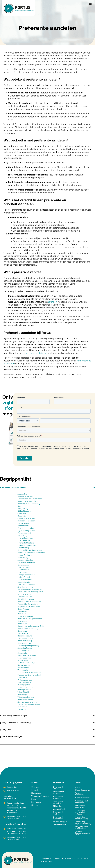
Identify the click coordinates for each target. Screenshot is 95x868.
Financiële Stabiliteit (26, 543)
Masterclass (36, 793)
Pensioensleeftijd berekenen (29, 602)
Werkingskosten (24, 690)
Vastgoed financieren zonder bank (82, 833)
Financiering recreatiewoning (81, 818)
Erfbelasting (22, 536)
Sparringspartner (24, 658)
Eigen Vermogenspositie (27, 531)
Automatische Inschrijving (28, 501)
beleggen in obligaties (37, 353)
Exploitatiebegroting (26, 528)
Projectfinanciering (82, 798)
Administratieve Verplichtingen (30, 499)
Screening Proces (25, 648)
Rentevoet (22, 614)
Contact (35, 790)
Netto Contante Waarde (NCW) (30, 592)
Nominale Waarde (25, 597)
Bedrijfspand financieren (80, 807)
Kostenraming (23, 565)
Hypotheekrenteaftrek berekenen (31, 553)
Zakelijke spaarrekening (27, 702)
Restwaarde (22, 631)
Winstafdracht (23, 692)
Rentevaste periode (25, 616)
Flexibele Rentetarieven (27, 545)
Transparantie (23, 670)
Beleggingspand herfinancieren (81, 827)
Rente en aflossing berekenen (30, 619)
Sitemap (35, 805)
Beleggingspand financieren (81, 802)
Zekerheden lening (25, 587)
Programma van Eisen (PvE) (29, 607)
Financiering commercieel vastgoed (80, 812)
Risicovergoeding (24, 643)
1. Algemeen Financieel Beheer (13, 487)
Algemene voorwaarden (51, 858)
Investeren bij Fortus (59, 788)
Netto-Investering (25, 594)
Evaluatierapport (24, 533)
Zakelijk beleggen (60, 822)
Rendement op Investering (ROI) (31, 626)
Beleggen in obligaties (58, 802)
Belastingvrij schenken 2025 (29, 504)
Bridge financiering (82, 790)
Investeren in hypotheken (58, 818)
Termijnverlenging (25, 665)
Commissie (22, 514)
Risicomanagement (25, 638)
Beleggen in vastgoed (58, 797)
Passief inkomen (60, 825)
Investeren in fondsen (58, 813)
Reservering (22, 621)
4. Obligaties (5, 730)
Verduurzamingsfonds (40, 796)
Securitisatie (22, 653)
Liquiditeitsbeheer (25, 580)
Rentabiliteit (22, 611)
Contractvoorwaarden (26, 521)
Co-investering (23, 523)
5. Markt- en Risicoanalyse (11, 737)
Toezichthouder (24, 668)
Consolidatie (22, 516)
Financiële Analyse (25, 538)
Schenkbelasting (24, 660)
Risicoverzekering (25, 641)
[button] (90, 5)
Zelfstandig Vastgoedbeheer (29, 704)
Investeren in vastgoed (58, 793)
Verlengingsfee (24, 685)
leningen (53, 302)
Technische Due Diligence (28, 663)
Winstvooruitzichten (26, 697)
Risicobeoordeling (25, 636)
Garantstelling (23, 548)
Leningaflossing (24, 567)
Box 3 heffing (23, 509)
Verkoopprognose (25, 680)
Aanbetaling (22, 494)
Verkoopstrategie (24, 682)
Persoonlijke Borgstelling (28, 604)
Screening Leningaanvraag (28, 646)
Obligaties (57, 806)
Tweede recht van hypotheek (30, 675)
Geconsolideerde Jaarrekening (30, 550)
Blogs (34, 799)
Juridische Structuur (26, 560)
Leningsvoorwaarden (26, 575)
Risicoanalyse (23, 633)
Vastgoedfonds (59, 809)
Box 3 (20, 506)
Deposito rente (24, 526)
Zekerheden (22, 707)
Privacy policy (68, 858)
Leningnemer (23, 572)
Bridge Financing (25, 511)
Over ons (35, 787)
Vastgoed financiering (79, 794)
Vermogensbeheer (25, 687)
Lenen (77, 787)
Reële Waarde (23, 609)
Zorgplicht (22, 709)
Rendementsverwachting (28, 629)
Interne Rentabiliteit (25, 555)
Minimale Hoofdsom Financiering (31, 589)
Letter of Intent (24, 577)
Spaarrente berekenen (27, 655)
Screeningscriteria (25, 651)
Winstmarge (22, 695)
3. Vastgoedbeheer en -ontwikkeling (15, 723)
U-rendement (23, 677)
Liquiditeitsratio (24, 582)
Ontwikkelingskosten (26, 599)
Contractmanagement (26, 518)
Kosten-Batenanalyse (26, 562)
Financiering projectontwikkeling (83, 823)
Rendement (22, 624)
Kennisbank (36, 802)
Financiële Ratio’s (24, 540)
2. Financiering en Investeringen (13, 716)
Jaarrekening (23, 558)
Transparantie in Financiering (29, 673)
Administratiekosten (26, 496)
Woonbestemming (25, 700)
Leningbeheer (23, 570)
